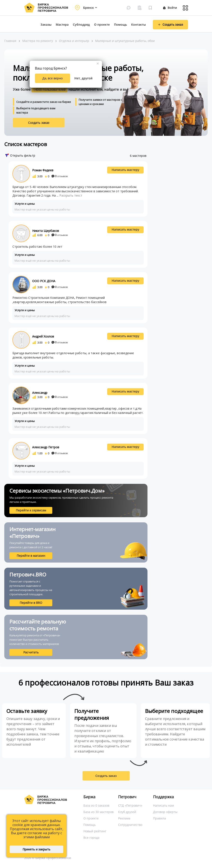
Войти (170, 8)
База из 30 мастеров (98, 812)
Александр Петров (46, 447)
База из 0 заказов (96, 805)
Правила (159, 818)
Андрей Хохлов (43, 336)
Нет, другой (83, 78)
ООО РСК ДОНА (44, 281)
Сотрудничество (130, 825)
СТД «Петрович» (130, 805)
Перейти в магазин (31, 556)
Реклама (124, 818)
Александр (40, 393)
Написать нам (163, 805)
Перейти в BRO (31, 603)
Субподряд (81, 24)
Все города (91, 838)
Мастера (62, 24)
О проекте (102, 24)
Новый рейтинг (95, 831)
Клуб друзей (127, 812)
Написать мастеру (126, 170)
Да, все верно (53, 78)
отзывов (60, 176)
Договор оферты (165, 812)
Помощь (120, 24)
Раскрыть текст (71, 195)
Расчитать (31, 652)
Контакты (138, 24)
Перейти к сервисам (31, 510)
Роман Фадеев (43, 170)
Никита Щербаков (46, 231)
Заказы (46, 24)
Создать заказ (39, 123)
